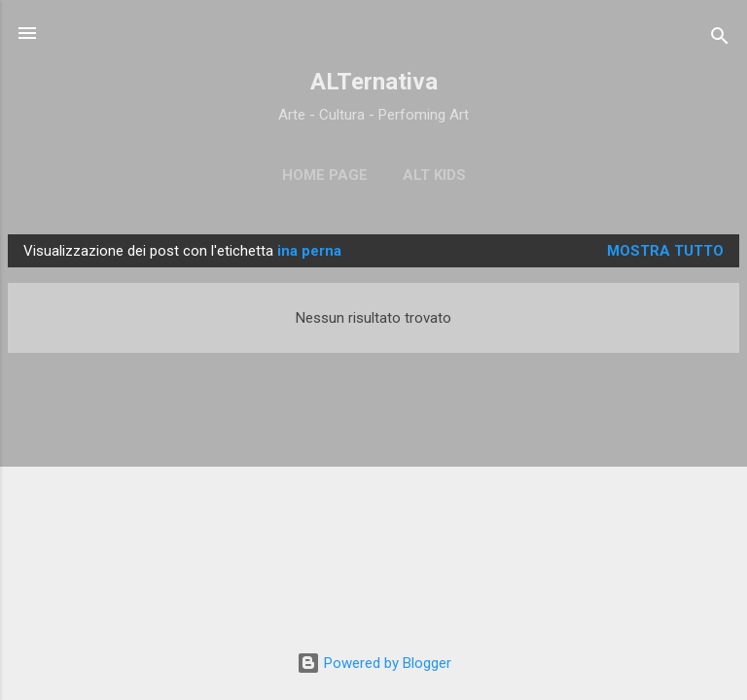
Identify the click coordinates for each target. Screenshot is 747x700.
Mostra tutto (665, 251)
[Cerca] (720, 39)
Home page (325, 175)
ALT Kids (434, 175)
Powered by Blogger (374, 663)
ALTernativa (374, 82)
